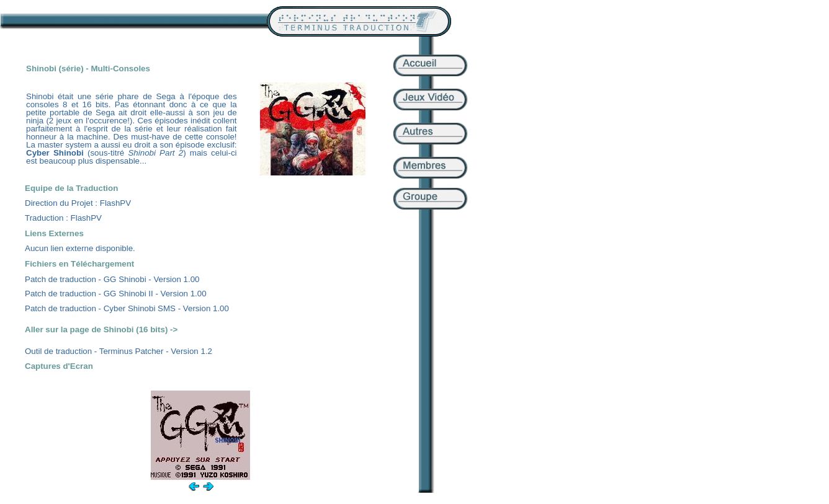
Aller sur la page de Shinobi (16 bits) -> (101, 329)
